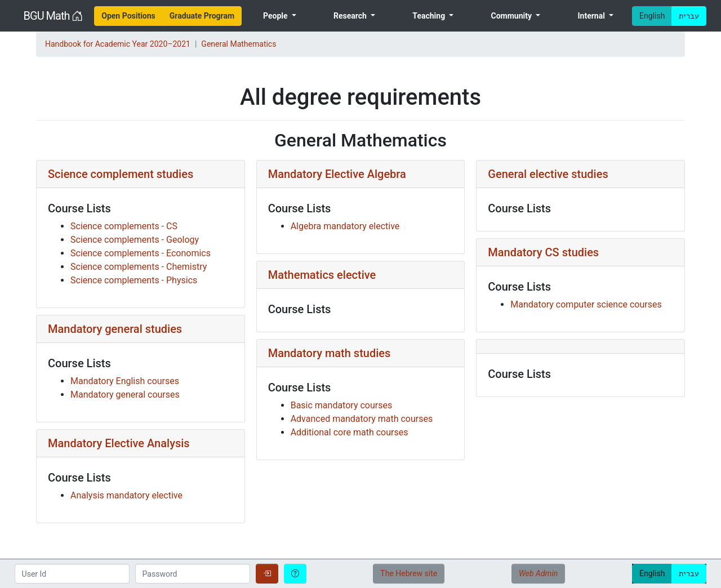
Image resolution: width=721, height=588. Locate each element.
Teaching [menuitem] (430, 16)
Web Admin (538, 573)
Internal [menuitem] (592, 16)
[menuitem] (128, 16)
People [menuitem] (276, 16)
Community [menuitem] (513, 16)
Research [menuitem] (351, 16)
